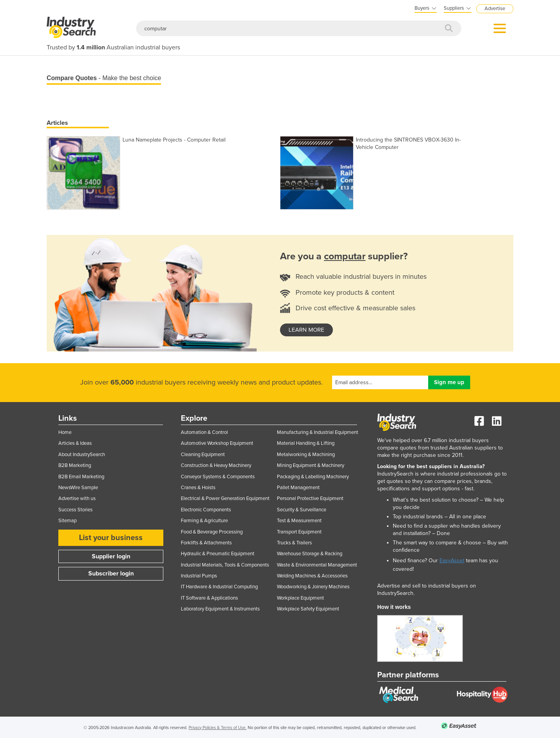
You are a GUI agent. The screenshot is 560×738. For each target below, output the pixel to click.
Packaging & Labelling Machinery (313, 477)
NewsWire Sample (78, 488)
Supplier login (111, 556)
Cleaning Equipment (203, 455)
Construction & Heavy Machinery (216, 465)
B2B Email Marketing (81, 477)
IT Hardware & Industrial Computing (219, 587)
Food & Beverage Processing (212, 532)
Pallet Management (298, 488)
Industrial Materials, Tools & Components (225, 565)
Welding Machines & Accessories (312, 576)
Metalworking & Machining (306, 455)
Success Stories (75, 510)
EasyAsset (452, 560)
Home (65, 432)
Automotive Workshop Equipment (217, 443)
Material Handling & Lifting (306, 443)
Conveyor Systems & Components (218, 477)
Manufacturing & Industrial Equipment (318, 432)
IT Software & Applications (209, 598)
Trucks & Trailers (294, 543)
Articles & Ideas (75, 443)
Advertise (495, 9)
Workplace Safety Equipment (308, 609)
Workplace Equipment (300, 598)
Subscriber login (111, 574)
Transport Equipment (299, 532)
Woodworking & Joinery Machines (313, 587)
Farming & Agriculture (204, 521)
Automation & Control (204, 432)
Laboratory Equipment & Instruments (220, 609)
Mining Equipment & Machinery (311, 465)
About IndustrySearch (82, 455)
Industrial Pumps (199, 576)
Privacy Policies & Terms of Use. (218, 728)
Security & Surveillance (302, 510)
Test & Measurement (299, 521)
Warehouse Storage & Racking (310, 554)
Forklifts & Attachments (206, 543)
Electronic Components (206, 510)
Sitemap (67, 521)
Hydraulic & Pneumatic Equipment (218, 554)
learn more (306, 330)
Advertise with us (77, 498)
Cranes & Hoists (198, 488)
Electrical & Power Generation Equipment (225, 498)
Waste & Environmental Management (317, 565)
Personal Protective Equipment (310, 498)
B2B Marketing (75, 465)
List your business (111, 538)
